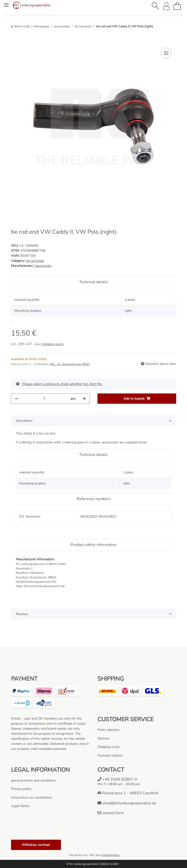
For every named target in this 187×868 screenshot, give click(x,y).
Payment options (110, 755)
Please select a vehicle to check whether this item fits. (59, 384)
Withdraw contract (36, 845)
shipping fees (111, 855)
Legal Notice (20, 806)
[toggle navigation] (6, 3)
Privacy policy (21, 789)
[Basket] (177, 6)
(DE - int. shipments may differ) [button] (70, 364)
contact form (111, 813)
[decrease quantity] (17, 399)
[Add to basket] (15, 41)
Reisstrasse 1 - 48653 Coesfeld (128, 793)
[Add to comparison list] (166, 53)
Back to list (22, 26)
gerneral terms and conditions (33, 780)
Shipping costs (109, 747)
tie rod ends (35, 261)
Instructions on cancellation (32, 798)
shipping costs (53, 344)
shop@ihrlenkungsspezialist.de (127, 803)
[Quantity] (44, 399)
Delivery (103, 738)
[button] (156, 6)
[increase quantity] (84, 399)
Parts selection (109, 730)
